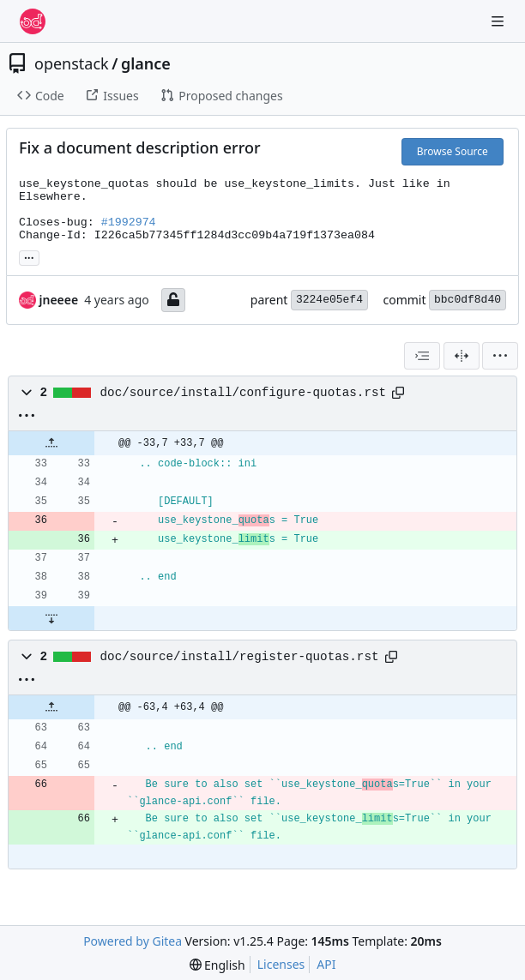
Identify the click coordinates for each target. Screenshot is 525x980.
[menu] (500, 356)
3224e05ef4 (329, 300)
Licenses (281, 964)
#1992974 (129, 222)
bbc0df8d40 (468, 300)
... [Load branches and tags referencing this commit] (29, 256)
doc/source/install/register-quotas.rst (240, 657)
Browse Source (453, 151)
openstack (72, 63)
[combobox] (422, 356)
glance (146, 63)
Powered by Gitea (133, 941)
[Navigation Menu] (499, 21)
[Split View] (462, 356)
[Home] (33, 21)
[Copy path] (398, 393)
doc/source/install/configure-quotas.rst (244, 393)
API (326, 964)
